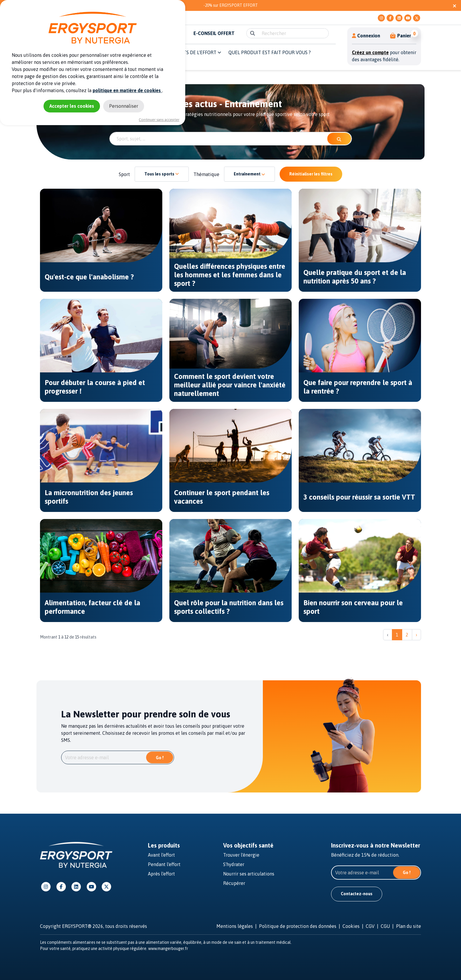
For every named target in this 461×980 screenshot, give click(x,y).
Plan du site (409, 926)
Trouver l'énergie (241, 855)
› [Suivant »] (416, 635)
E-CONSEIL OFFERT (214, 33)
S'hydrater (234, 864)
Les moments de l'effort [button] (189, 52)
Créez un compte (370, 52)
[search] (293, 33)
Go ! (160, 758)
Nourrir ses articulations (249, 874)
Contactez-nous (357, 894)
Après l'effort (161, 874)
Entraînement (249, 174)
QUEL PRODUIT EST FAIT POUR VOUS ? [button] (270, 52)
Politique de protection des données (298, 926)
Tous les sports (162, 174)
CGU (385, 926)
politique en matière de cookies (127, 90)
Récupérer (234, 883)
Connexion (366, 36)
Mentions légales (235, 926)
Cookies (351, 926)
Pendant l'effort (164, 864)
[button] (401, 36)
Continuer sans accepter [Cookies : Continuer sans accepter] (159, 120)
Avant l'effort (161, 855)
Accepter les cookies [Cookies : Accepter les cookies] (72, 106)
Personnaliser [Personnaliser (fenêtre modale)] (124, 106)
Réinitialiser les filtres (311, 174)
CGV (370, 926)
